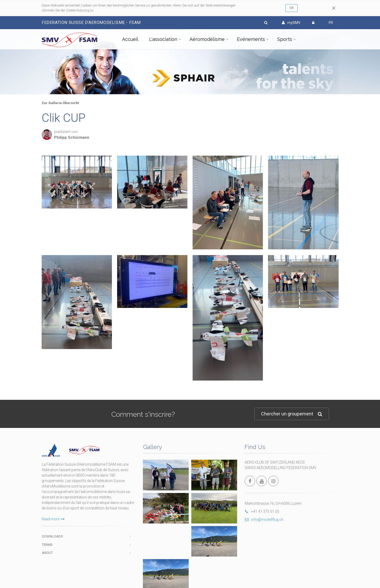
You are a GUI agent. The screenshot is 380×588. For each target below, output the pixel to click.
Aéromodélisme (207, 39)
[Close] (334, 8)
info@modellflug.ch (264, 520)
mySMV (291, 23)
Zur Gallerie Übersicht (60, 103)
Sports (285, 39)
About (47, 553)
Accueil (130, 39)
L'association (163, 39)
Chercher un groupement (292, 414)
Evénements (251, 39)
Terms (47, 545)
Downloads (52, 536)
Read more (53, 519)
